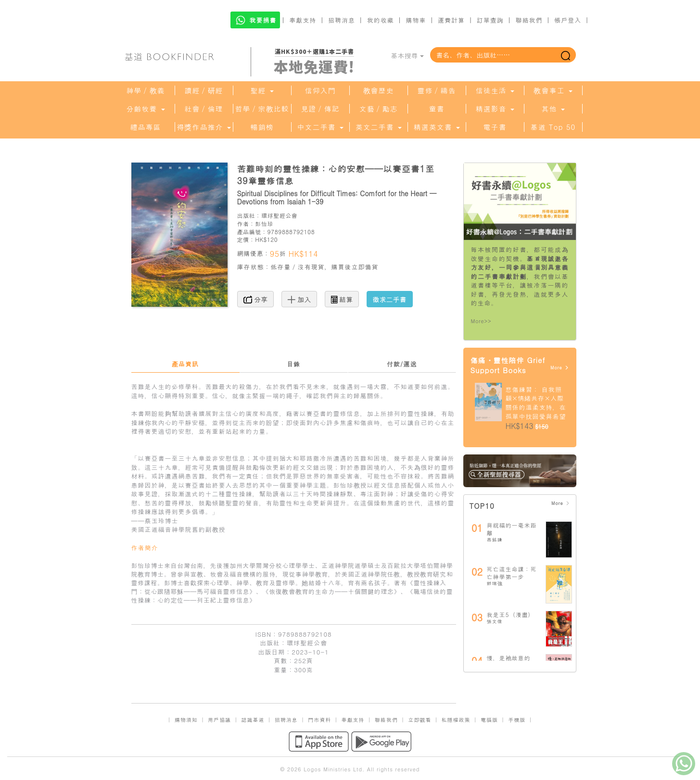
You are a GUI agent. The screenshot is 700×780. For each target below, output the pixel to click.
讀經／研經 (204, 90)
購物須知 (186, 720)
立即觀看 (420, 720)
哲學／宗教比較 (262, 109)
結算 (342, 299)
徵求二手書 (390, 299)
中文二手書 (320, 127)
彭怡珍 (264, 223)
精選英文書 (436, 127)
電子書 (495, 127)
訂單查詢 (490, 20)
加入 (299, 299)
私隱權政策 (456, 720)
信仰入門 (320, 90)
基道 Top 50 (553, 127)
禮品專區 (146, 127)
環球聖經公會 (280, 215)
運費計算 (451, 20)
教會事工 (553, 90)
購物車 (416, 20)
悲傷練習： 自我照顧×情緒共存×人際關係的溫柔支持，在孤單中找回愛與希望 (536, 403)
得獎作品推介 (204, 127)
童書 (437, 109)
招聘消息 (342, 20)
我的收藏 (381, 20)
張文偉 (495, 621)
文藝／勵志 (379, 109)
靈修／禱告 (437, 90)
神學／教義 (146, 90)
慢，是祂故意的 (509, 658)
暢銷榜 (262, 127)
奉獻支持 (303, 20)
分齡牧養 (145, 109)
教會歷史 (379, 90)
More (560, 368)
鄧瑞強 (495, 583)
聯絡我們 (529, 20)
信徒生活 (495, 90)
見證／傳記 (320, 109)
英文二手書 (378, 127)
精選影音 (495, 109)
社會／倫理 (204, 109)
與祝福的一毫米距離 (512, 529)
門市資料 (319, 720)
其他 (553, 109)
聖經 (262, 90)
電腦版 (489, 720)
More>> (481, 321)
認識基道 (253, 720)
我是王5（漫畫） (511, 614)
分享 (256, 299)
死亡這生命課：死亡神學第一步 (512, 572)
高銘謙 (495, 540)
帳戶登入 (568, 20)
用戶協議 (219, 720)
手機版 (517, 720)
